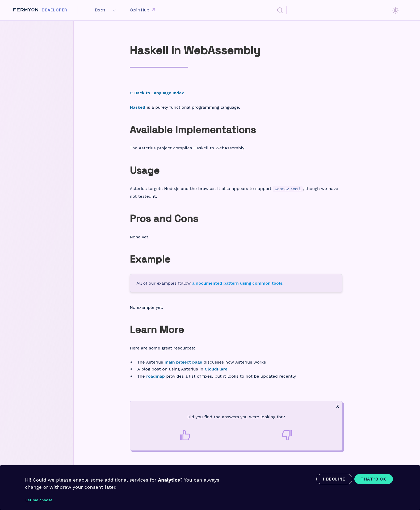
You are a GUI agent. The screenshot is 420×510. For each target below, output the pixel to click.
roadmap (156, 376)
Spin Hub (143, 10)
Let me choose (39, 500)
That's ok (374, 479)
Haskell (137, 107)
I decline (334, 479)
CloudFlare (216, 369)
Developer (55, 10)
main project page (183, 362)
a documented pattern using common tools (237, 283)
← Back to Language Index (157, 93)
